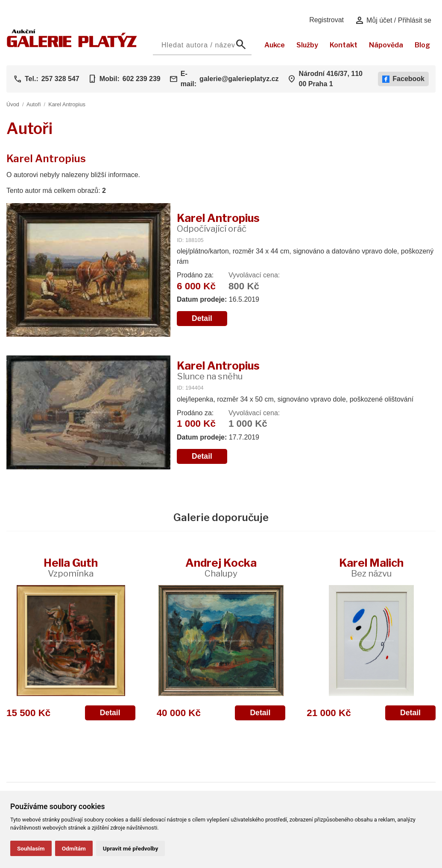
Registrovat (326, 20)
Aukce (275, 45)
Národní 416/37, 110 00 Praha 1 (331, 79)
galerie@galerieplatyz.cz (239, 79)
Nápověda (386, 45)
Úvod (13, 104)
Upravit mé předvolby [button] (130, 848)
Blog (422, 45)
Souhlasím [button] (31, 848)
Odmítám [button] (74, 848)
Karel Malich (371, 567)
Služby (307, 45)
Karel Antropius (67, 104)
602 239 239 (142, 79)
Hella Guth (71, 567)
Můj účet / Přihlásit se (393, 20)
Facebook (403, 79)
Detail (202, 318)
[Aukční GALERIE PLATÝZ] (72, 45)
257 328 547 (60, 79)
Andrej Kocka (221, 567)
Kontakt (344, 45)
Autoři (34, 104)
